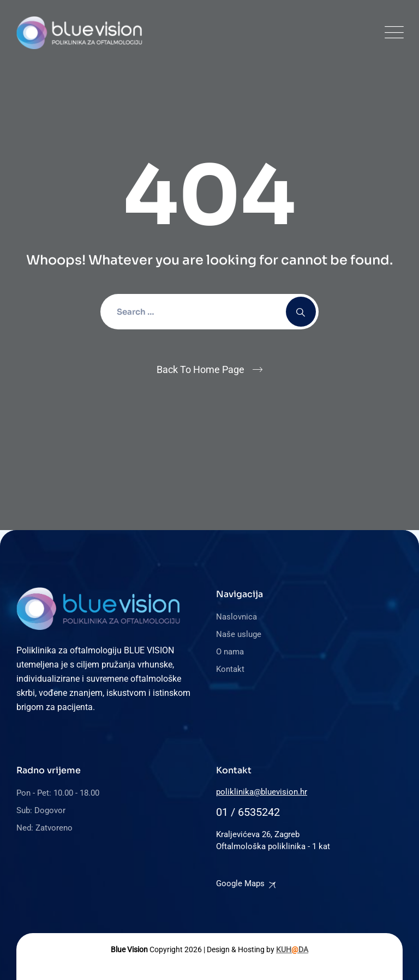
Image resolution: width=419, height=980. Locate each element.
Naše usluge (239, 634)
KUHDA (292, 949)
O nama (230, 652)
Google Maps (240, 883)
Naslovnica (237, 617)
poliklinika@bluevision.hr (262, 792)
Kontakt (230, 669)
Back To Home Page (200, 369)
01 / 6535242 (248, 812)
